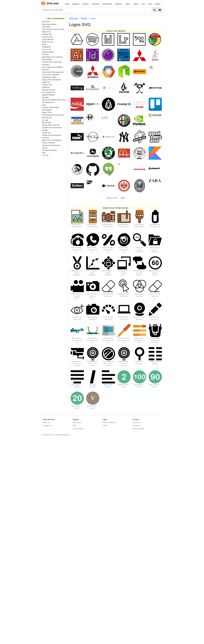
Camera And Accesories (51, 145)
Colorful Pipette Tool (124, 338)
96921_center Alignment (78, 385)
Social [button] (67, 4)
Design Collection (49, 143)
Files (44, 153)
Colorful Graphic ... (139, 294)
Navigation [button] (76, 4)
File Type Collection (49, 150)
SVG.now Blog (138, 429)
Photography (47, 110)
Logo (44, 105)
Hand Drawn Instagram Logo (126, 248)
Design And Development (52, 80)
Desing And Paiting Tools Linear (54, 100)
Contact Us (47, 426)
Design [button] (158, 4)
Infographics (47, 47)
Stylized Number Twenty (78, 406)
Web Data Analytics (49, 24)
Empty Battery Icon (155, 224)
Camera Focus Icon (139, 271)
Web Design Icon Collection (52, 57)
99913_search (139, 362)
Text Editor (46, 22)
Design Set (46, 133)
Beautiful (45, 97)
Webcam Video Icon (139, 317)
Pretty (44, 44)
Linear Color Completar (51, 75)
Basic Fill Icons (48, 42)
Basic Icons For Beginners (52, 140)
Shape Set (46, 82)
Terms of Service (109, 422)
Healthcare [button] (119, 4)
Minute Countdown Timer (156, 271)
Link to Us (136, 422)
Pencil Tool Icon (155, 317)
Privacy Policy (78, 429)
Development (47, 118)
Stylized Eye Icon (77, 317)
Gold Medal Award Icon (78, 271)
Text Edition (46, 27)
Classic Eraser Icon (108, 294)
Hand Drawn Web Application (53, 72)
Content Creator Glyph (50, 107)
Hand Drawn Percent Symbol (111, 248)
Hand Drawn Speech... (93, 248)
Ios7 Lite (45, 155)
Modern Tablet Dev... (124, 224)
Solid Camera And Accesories (53, 29)
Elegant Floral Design (77, 224)
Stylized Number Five (93, 406)
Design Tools (47, 112)
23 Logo (45, 120)
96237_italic (92, 385)
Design (45, 148)
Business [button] (86, 4)
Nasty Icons (46, 32)
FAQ (74, 426)
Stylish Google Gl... (77, 338)
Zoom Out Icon (139, 248)
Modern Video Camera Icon (79, 294)
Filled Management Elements (53, 115)
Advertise (136, 426)
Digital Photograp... (93, 317)
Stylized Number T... (124, 385)
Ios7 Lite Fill (47, 49)
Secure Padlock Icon (108, 271)
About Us (46, 422)
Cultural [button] (136, 4)
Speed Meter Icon (108, 317)
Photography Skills (49, 77)
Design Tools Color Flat (51, 125)
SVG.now (74, 18)
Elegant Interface (48, 95)
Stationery (46, 87)
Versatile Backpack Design (157, 338)
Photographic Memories (125, 271)
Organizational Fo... (155, 248)
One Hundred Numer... (140, 385)
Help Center (77, 422)
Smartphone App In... (93, 224)
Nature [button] (128, 4)
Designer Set (47, 34)
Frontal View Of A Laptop (125, 317)
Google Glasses (48, 52)
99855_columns (155, 362)
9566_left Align (108, 385)
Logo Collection (48, 39)
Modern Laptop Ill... (108, 338)
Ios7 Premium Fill (49, 92)
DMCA (105, 426)
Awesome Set (47, 37)
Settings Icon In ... (139, 338)
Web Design (47, 123)
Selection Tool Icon (124, 294)
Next (123, 198)
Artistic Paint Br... (139, 224)
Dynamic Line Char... (93, 271)
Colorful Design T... (92, 338)
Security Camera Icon (77, 362)
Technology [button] (96, 4)
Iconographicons (48, 102)
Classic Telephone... (77, 248)
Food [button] (143, 4)
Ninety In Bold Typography (157, 385)
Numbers (45, 54)
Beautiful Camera (49, 90)
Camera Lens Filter (108, 362)
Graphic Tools (47, 85)
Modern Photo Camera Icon (110, 224)
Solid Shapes (47, 59)
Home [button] (150, 4)
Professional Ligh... (93, 362)
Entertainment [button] (107, 4)
